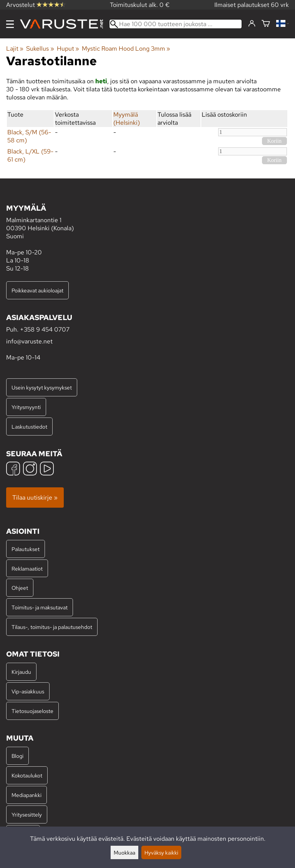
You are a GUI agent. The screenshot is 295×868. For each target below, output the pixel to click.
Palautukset (26, 549)
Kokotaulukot (27, 775)
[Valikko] (10, 24)
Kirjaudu (21, 672)
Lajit (15, 49)
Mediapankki (27, 795)
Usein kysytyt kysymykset (42, 387)
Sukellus (40, 49)
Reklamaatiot (27, 568)
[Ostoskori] (266, 24)
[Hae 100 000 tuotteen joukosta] (176, 24)
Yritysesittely (27, 814)
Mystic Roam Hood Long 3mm (126, 49)
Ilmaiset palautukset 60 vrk (252, 5)
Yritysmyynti (26, 407)
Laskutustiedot (29, 427)
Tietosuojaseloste (32, 711)
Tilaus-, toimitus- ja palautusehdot (52, 627)
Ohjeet (20, 588)
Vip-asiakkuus (28, 691)
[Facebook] (13, 469)
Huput (68, 49)
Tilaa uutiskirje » (35, 498)
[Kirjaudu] (252, 24)
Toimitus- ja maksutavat (40, 607)
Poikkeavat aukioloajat (37, 290)
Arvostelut (36, 5)
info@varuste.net (29, 341)
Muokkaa (124, 852)
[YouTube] (47, 469)
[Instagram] (30, 469)
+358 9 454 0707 (45, 329)
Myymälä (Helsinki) (127, 119)
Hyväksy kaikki (161, 852)
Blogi (17, 756)
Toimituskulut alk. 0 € (140, 5)
